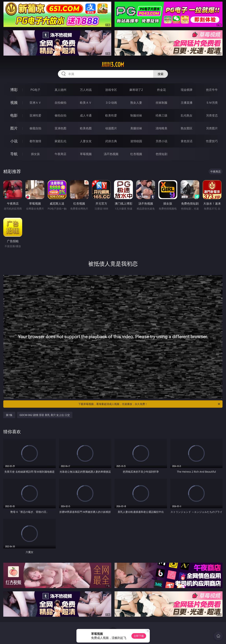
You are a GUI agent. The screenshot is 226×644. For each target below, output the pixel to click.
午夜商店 (60, 154)
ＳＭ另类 (212, 103)
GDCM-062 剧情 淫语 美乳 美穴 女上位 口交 (45, 415)
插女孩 (35, 154)
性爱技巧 (212, 141)
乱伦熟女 (187, 115)
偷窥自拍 (35, 128)
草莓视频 (86, 154)
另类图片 (212, 128)
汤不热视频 (111, 154)
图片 (14, 128)
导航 (14, 154)
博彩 (14, 90)
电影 (14, 115)
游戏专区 (111, 90)
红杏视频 (136, 154)
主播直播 (187, 103)
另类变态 (212, 115)
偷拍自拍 (60, 115)
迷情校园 (136, 141)
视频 (14, 102)
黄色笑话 (187, 141)
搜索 (161, 74)
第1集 (9, 415)
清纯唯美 (161, 128)
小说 (14, 141)
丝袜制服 (161, 103)
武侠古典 (111, 141)
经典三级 (161, 115)
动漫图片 (111, 128)
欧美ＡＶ (86, 103)
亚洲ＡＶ (35, 103)
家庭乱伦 (60, 141)
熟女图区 (187, 128)
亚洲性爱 (35, 115)
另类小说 (161, 141)
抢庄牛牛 (212, 90)
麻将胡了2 (136, 90)
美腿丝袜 (136, 128)
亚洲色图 (60, 128)
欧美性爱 (111, 115)
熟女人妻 (136, 103)
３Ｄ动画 (111, 103)
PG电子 (35, 90)
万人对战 (86, 90)
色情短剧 (161, 154)
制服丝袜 (136, 115)
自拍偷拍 (60, 103)
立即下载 (139, 636)
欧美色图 (86, 128)
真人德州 (60, 90)
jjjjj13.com (113, 65)
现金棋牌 (187, 90)
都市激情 (35, 141)
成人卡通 (86, 115)
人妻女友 (86, 141)
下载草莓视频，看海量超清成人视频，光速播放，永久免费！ (149, 404)
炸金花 (161, 90)
